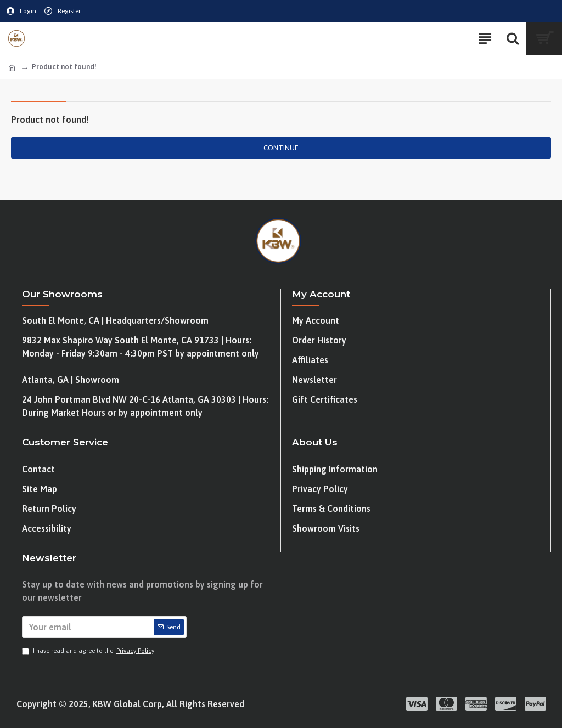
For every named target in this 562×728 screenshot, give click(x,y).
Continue (281, 148)
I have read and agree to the (89, 651)
